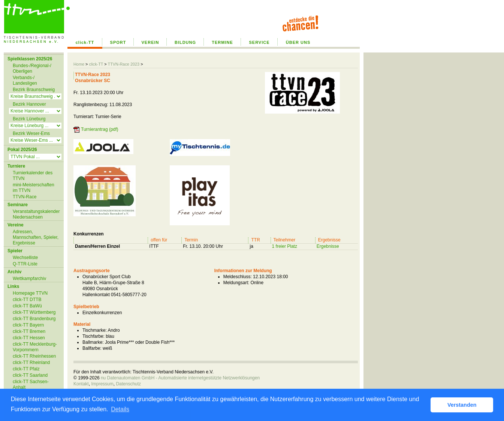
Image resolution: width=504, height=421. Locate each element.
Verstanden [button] (462, 405)
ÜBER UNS (298, 42)
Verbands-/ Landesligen (25, 80)
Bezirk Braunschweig (34, 90)
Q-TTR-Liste (25, 264)
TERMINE (222, 42)
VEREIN (150, 42)
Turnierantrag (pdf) (100, 129)
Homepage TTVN (30, 293)
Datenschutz (128, 384)
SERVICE (259, 42)
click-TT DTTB (27, 300)
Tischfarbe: (93, 336)
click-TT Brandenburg (34, 319)
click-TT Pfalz (26, 369)
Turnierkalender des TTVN (33, 176)
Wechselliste (25, 258)
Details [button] (120, 409)
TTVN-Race (25, 197)
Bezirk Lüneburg (29, 119)
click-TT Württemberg (34, 312)
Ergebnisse (328, 246)
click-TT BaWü (27, 306)
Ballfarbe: (92, 348)
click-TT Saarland (30, 375)
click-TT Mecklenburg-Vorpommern (35, 347)
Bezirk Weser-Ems (31, 133)
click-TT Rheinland (31, 363)
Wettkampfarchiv (29, 279)
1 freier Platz (285, 246)
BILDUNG (185, 42)
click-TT (85, 42)
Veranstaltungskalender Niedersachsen (36, 214)
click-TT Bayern (28, 325)
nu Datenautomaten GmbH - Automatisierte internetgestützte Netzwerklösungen (180, 378)
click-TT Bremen (29, 331)
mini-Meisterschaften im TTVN (34, 188)
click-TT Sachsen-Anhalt (31, 384)
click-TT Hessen (29, 338)
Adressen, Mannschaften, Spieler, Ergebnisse (36, 237)
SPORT (118, 42)
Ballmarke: (93, 342)
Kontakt (81, 384)
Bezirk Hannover (29, 104)
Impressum (102, 384)
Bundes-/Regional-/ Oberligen (32, 68)
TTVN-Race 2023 (123, 64)
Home (79, 64)
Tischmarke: (95, 330)
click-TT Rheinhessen (34, 356)
